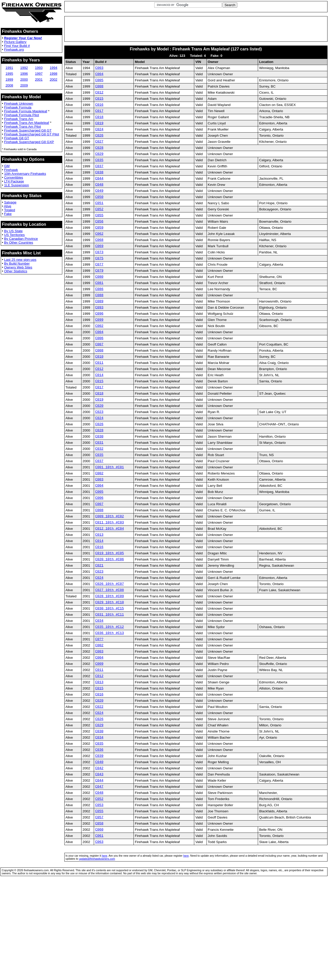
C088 (99, 324)
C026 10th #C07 (109, 649)
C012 (99, 96)
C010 (99, 393)
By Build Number (17, 263)
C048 (99, 200)
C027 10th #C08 (109, 656)
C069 (99, 269)
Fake (8, 214)
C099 (99, 352)
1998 (54, 74)
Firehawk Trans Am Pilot (23, 127)
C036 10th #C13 (109, 704)
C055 (99, 234)
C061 (99, 932)
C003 (99, 68)
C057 (99, 911)
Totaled (10, 210)
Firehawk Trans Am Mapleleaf (27, 123)
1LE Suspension (17, 185)
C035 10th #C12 (109, 697)
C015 (99, 103)
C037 (99, 179)
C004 (99, 75)
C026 (99, 144)
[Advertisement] (196, 29)
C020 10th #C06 (109, 621)
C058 (99, 918)
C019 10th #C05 (109, 614)
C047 (99, 877)
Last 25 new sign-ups (20, 260)
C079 (99, 296)
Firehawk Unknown (19, 104)
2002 (54, 79)
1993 (39, 68)
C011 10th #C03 (109, 580)
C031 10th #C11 (109, 683)
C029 (99, 165)
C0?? (99, 711)
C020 (99, 448)
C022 (99, 787)
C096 (99, 345)
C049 (99, 207)
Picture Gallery (15, 42)
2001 (39, 79)
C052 (99, 227)
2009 (24, 85)
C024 (99, 137)
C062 (99, 255)
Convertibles (14, 177)
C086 (99, 317)
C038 (99, 186)
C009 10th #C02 (109, 573)
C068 (99, 262)
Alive (8, 206)
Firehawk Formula (18, 107)
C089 (99, 331)
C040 (99, 849)
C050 (99, 213)
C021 (99, 628)
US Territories (14, 235)
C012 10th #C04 (109, 587)
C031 (99, 490)
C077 (99, 289)
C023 (99, 455)
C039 (99, 842)
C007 (99, 379)
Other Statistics (16, 271)
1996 (24, 74)
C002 (99, 359)
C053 (99, 898)
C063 (99, 939)
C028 (99, 158)
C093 (99, 338)
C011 (99, 400)
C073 (99, 276)
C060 (99, 925)
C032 (99, 497)
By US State (13, 231)
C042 (99, 856)
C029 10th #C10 (109, 670)
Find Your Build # (17, 46)
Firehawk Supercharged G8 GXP (29, 142)
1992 (24, 68)
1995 (9, 74)
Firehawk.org (14, 50)
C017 (99, 117)
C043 (99, 863)
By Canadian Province (21, 239)
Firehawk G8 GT (17, 138)
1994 (54, 68)
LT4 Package (14, 181)
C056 (99, 241)
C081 (99, 310)
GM (7, 166)
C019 (99, 131)
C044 (99, 193)
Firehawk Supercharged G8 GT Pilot (32, 134)
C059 (99, 248)
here (104, 953)
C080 (99, 303)
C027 (99, 151)
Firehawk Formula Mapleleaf (26, 111)
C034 (99, 690)
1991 (9, 68)
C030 (99, 483)
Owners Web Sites (18, 267)
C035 (99, 172)
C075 (99, 283)
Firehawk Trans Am (19, 119)
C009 (99, 739)
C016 (99, 110)
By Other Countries (19, 243)
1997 (39, 74)
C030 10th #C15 (109, 676)
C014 (99, 414)
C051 (99, 220)
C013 (99, 594)
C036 (99, 835)
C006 (99, 372)
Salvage (10, 202)
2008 (9, 85)
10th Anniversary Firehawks (25, 174)
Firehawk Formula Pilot (22, 115)
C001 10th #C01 (109, 518)
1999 (9, 79)
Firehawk (11, 170)
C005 (99, 82)
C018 (99, 124)
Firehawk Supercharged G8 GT (28, 130)
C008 (99, 89)
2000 (24, 79)
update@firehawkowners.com (97, 956)
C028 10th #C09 (109, 663)
